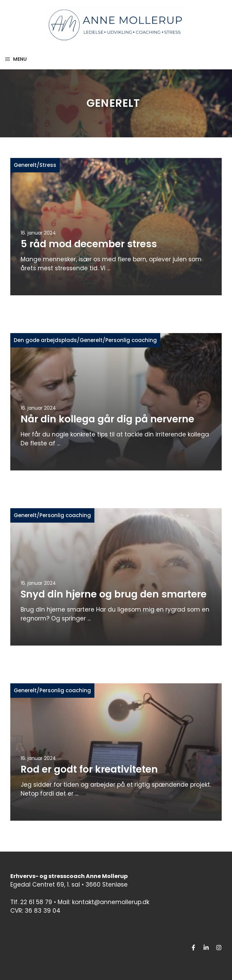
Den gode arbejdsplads (45, 340)
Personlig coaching (131, 340)
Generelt (25, 165)
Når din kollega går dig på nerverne (107, 419)
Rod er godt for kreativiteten (89, 769)
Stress (48, 165)
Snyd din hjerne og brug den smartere (114, 594)
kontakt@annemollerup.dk (111, 902)
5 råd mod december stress (89, 244)
